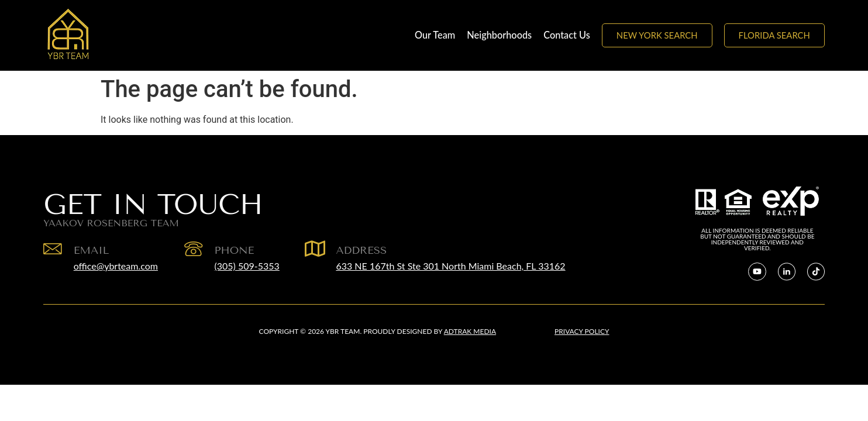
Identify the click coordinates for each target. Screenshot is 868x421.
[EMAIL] (53, 250)
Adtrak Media (470, 331)
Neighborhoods (499, 35)
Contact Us (567, 35)
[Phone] (195, 250)
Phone (237, 250)
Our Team (435, 35)
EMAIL (93, 250)
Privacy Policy (582, 331)
